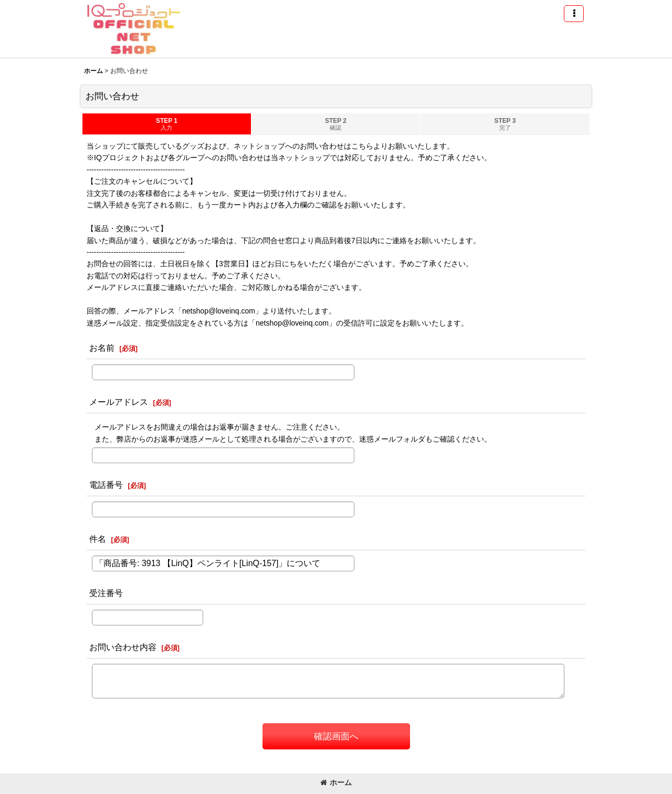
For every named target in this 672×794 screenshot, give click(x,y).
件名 (98, 539)
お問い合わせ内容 (123, 647)
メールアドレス (119, 402)
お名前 (102, 348)
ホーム (336, 782)
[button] (574, 14)
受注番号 (106, 593)
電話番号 (106, 485)
